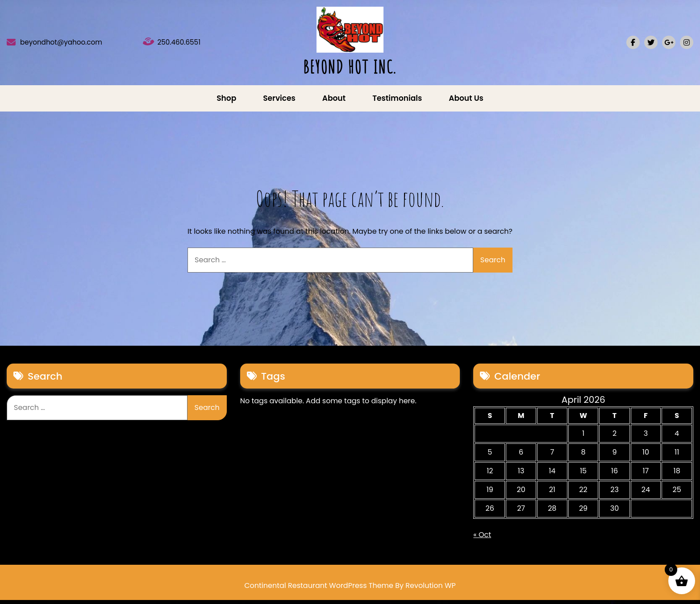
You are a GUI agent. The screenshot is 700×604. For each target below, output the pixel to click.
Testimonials (397, 102)
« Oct (482, 539)
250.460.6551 (186, 45)
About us (466, 102)
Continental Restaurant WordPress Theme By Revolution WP (350, 590)
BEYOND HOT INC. (350, 69)
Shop (226, 102)
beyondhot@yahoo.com (74, 45)
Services (279, 102)
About (334, 102)
